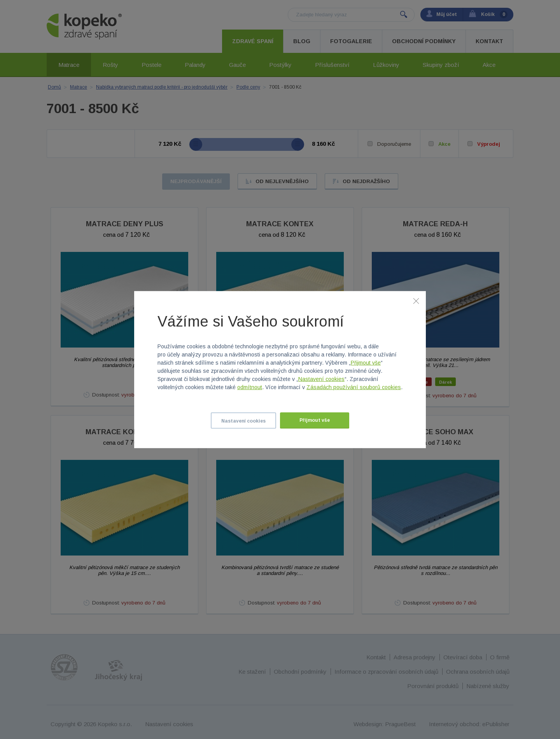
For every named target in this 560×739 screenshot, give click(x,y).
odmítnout (250, 387)
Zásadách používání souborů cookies (354, 387)
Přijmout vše (366, 363)
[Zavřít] (416, 300)
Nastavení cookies (321, 379)
